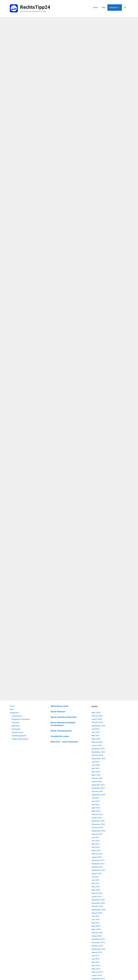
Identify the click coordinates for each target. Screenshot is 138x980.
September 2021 (98, 791)
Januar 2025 (97, 666)
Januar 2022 (97, 778)
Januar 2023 (97, 739)
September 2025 (98, 647)
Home (95, 8)
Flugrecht (15, 644)
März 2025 (96, 660)
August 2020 (97, 834)
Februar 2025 (97, 663)
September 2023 (98, 716)
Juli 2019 (95, 877)
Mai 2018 (95, 923)
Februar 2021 (97, 814)
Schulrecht (16, 650)
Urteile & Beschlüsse (20, 660)
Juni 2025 (96, 653)
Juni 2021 (96, 801)
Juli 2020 (95, 837)
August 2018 (97, 913)
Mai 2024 (95, 690)
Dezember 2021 (98, 782)
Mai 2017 (95, 962)
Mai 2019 (95, 883)
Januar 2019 (97, 896)
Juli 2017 (95, 956)
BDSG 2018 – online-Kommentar (64, 663)
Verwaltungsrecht (19, 657)
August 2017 (97, 952)
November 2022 (98, 745)
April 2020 (96, 847)
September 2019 (98, 870)
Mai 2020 (95, 844)
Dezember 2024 (98, 670)
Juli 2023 (95, 719)
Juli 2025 (95, 650)
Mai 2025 (95, 657)
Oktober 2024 (97, 676)
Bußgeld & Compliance (21, 640)
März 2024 (96, 696)
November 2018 (98, 903)
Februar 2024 (97, 699)
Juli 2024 (95, 683)
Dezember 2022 (98, 742)
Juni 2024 (96, 686)
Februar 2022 (97, 775)
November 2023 (98, 709)
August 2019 (97, 873)
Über (104, 8)
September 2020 (98, 831)
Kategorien (116, 8)
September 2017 (98, 949)
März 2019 (96, 890)
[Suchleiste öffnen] (125, 8)
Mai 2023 (95, 726)
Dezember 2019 (98, 860)
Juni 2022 (96, 762)
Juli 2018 (95, 916)
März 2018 (96, 929)
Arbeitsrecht (17, 637)
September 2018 (98, 910)
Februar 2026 (97, 637)
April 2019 (96, 887)
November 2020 (98, 824)
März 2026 (96, 634)
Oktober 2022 (97, 749)
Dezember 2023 (98, 706)
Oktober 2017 (97, 946)
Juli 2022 (95, 758)
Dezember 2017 (98, 939)
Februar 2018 (97, 933)
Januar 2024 (97, 703)
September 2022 (98, 752)
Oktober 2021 (97, 788)
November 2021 (98, 785)
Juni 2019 (96, 880)
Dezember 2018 (98, 900)
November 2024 (98, 673)
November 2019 (98, 864)
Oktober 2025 (97, 644)
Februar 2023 (97, 736)
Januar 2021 (97, 818)
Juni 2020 (96, 841)
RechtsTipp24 (35, 7)
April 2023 (96, 729)
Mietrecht (16, 647)
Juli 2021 (95, 798)
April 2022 (96, 768)
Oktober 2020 (97, 827)
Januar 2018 (97, 936)
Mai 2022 (95, 765)
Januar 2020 (97, 857)
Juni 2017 (96, 959)
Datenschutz (124, 975)
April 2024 (96, 693)
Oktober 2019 (97, 867)
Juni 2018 (96, 919)
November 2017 (98, 942)
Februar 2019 (97, 893)
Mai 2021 (95, 804)
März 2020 (96, 850)
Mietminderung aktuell (59, 627)
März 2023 (96, 732)
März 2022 (96, 772)
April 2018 (96, 926)
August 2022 (97, 755)
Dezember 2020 (98, 821)
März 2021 (96, 811)
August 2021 (97, 795)
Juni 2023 (96, 722)
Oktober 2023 (97, 712)
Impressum (114, 975)
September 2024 (98, 680)
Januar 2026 (97, 640)
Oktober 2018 (97, 906)
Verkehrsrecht (17, 653)
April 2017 (96, 965)
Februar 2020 (97, 854)
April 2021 (96, 808)
